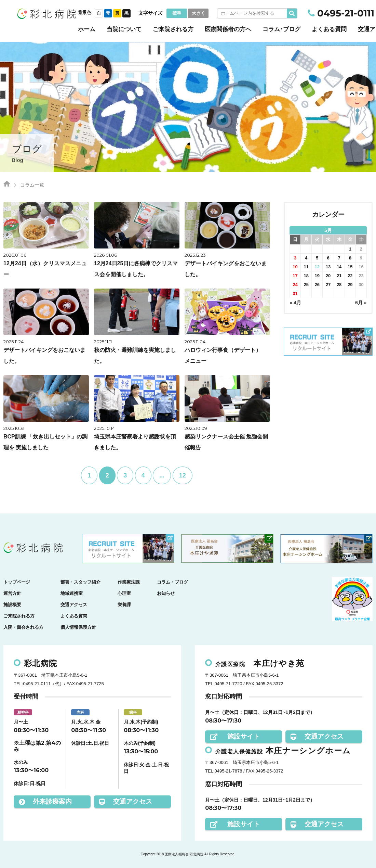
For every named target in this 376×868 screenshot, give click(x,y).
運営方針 (12, 593)
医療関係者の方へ (228, 29)
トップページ (17, 582)
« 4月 (296, 303)
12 (183, 475)
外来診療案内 (45, 801)
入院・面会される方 (23, 627)
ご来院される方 (173, 29)
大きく (198, 13)
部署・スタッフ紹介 (80, 582)
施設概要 (12, 605)
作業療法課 (129, 582)
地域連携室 (72, 593)
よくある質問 (329, 29)
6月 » (361, 303)
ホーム (87, 29)
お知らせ (166, 593)
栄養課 (124, 605)
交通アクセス (74, 605)
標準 (177, 13)
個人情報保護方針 (78, 627)
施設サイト (235, 736)
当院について (124, 29)
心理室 (124, 593)
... (162, 475)
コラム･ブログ (281, 29)
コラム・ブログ (172, 582)
